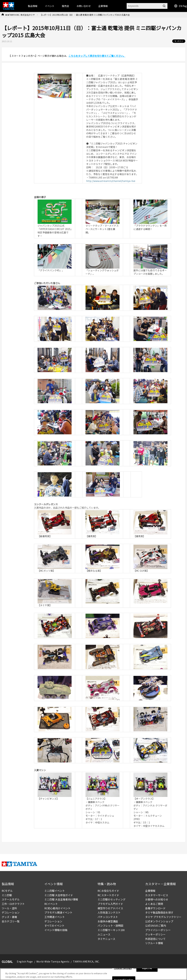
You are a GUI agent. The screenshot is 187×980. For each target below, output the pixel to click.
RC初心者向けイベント (57, 908)
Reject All (147, 969)
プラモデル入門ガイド (110, 904)
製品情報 (33, 6)
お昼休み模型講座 (108, 921)
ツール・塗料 (9, 908)
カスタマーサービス (157, 895)
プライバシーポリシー (158, 930)
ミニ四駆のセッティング (112, 899)
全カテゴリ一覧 (11, 921)
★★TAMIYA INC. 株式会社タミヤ (20, 15)
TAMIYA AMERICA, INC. (86, 961)
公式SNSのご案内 (156, 926)
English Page (25, 961)
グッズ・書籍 (9, 917)
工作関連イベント (55, 917)
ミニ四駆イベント (55, 891)
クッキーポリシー (155, 934)
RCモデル (7, 891)
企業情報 (150, 891)
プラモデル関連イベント (58, 912)
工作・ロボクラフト (13, 904)
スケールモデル (11, 899)
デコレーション (11, 912)
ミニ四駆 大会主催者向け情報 (61, 899)
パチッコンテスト (108, 917)
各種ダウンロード (155, 908)
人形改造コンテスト (109, 912)
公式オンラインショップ (159, 921)
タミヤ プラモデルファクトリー (163, 917)
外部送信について (155, 939)
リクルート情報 (154, 943)
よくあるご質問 (154, 904)
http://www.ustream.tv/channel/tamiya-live (111, 181)
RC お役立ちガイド (108, 891)
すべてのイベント (54, 926)
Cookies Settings (123, 969)
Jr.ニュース (104, 934)
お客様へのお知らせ (157, 899)
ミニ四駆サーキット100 (111, 930)
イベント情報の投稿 (56, 930)
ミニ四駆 (7, 895)
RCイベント (51, 904)
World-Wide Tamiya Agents (53, 961)
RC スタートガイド (108, 895)
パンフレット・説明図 (110, 926)
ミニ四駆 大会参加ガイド (59, 895)
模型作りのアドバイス (110, 908)
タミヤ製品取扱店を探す (159, 912)
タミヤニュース (106, 939)
